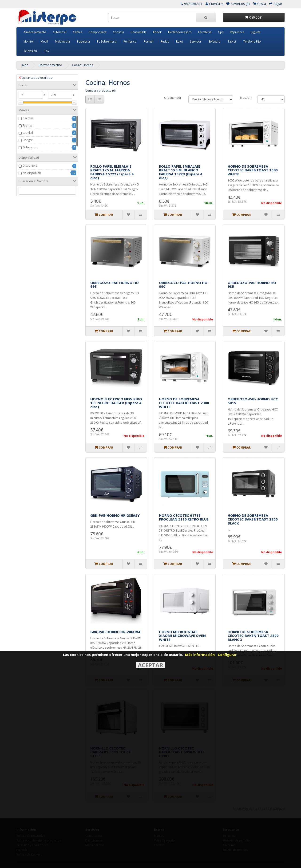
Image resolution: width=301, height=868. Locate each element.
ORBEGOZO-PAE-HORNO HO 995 (115, 285)
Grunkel (28, 133)
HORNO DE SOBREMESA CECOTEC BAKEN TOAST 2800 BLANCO (253, 636)
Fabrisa (28, 125)
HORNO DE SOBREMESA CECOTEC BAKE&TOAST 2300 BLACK (253, 519)
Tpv (47, 51)
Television (30, 51)
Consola (118, 32)
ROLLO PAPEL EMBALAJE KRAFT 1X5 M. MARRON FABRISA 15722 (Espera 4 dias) (112, 172)
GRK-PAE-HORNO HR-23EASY (115, 515)
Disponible (30, 166)
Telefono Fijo (252, 41)
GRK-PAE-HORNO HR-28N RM (115, 632)
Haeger (28, 140)
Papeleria (83, 41)
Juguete (256, 32)
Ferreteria (205, 32)
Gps (221, 32)
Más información (200, 655)
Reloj (179, 41)
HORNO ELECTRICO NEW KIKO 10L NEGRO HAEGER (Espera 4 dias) (116, 403)
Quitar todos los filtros (35, 78)
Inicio (25, 65)
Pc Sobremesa (107, 41)
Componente (97, 32)
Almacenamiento (35, 32)
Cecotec (28, 118)
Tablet (232, 41)
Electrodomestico (180, 32)
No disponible (32, 173)
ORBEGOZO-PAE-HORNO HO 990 (183, 285)
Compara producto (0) (100, 91)
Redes (165, 41)
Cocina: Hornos (83, 65)
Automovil (59, 32)
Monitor (29, 41)
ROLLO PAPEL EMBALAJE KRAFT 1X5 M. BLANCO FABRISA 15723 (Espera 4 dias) (181, 172)
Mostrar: (246, 98)
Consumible (139, 32)
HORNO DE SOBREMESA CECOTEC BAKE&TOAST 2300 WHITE (184, 403)
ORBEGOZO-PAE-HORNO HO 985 (252, 285)
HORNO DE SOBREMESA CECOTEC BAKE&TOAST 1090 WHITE (253, 170)
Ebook (157, 32)
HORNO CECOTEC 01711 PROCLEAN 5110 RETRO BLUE (184, 517)
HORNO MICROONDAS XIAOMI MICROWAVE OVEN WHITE (182, 636)
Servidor (196, 41)
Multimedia (62, 41)
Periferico (130, 41)
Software (214, 41)
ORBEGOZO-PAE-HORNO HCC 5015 (253, 401)
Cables (77, 32)
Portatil (149, 41)
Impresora (237, 32)
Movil (44, 41)
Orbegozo (30, 147)
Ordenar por (173, 98)
